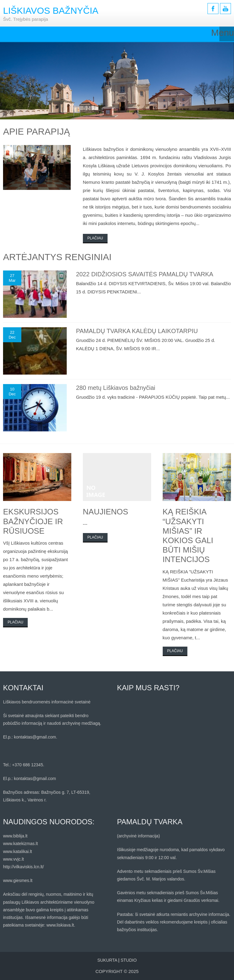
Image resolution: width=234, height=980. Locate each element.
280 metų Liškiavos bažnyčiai (115, 388)
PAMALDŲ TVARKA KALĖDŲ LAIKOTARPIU (137, 331)
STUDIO (129, 960)
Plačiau (95, 238)
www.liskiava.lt (60, 925)
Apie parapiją (37, 131)
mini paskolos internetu (112, 223)
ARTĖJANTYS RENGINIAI (57, 257)
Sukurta (107, 960)
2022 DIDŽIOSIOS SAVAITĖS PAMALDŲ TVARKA (145, 274)
